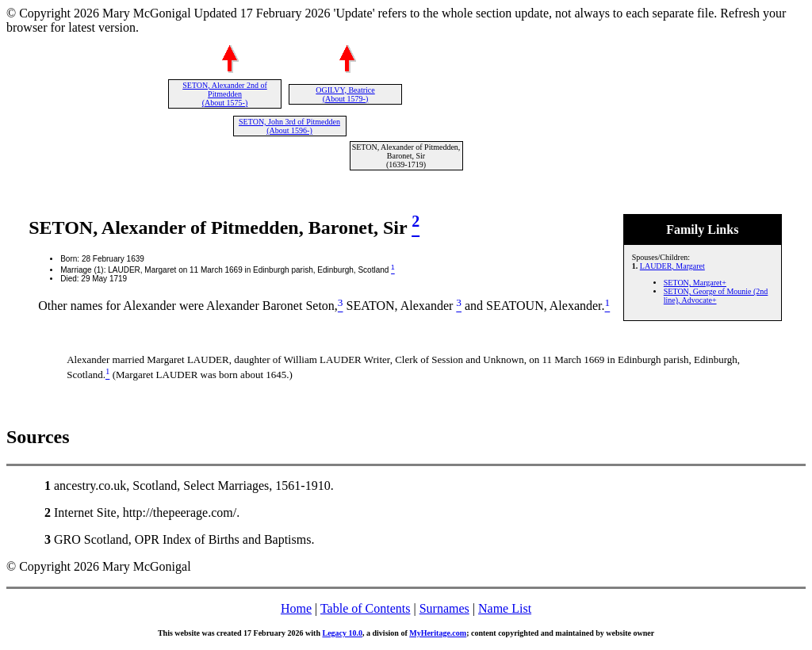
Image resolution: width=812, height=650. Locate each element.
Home (296, 608)
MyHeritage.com (438, 633)
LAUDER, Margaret (672, 266)
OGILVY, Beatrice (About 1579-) (345, 94)
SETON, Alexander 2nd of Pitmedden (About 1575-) (224, 94)
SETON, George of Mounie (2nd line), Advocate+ (716, 296)
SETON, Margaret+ (695, 283)
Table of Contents (366, 608)
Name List (505, 608)
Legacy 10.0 (342, 633)
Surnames (444, 608)
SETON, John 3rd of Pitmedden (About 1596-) (289, 126)
